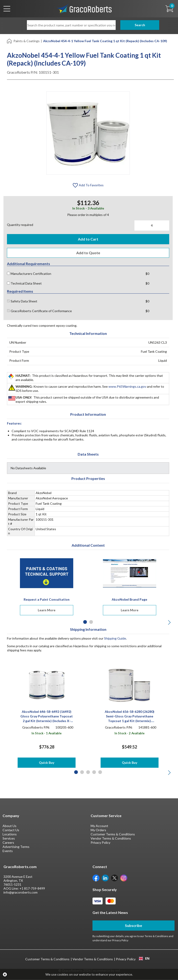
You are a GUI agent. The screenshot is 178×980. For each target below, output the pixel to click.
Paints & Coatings (27, 41)
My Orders (98, 830)
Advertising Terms (16, 847)
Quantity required (20, 225)
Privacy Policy (100, 843)
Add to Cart (88, 239)
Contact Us (11, 830)
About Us (10, 826)
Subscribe (133, 926)
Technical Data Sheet (24, 284)
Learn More (47, 611)
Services (9, 839)
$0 (147, 274)
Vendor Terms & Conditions (111, 839)
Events (8, 851)
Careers (8, 843)
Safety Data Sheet (22, 302)
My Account (99, 826)
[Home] (10, 41)
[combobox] (144, 959)
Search (133, 25)
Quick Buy (47, 763)
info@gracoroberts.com (21, 893)
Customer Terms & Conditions (113, 835)
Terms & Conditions (156, 937)
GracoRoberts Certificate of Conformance (39, 311)
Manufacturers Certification (29, 274)
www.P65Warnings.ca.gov (127, 387)
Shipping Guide (115, 639)
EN (144, 959)
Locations (10, 835)
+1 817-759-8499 (32, 889)
